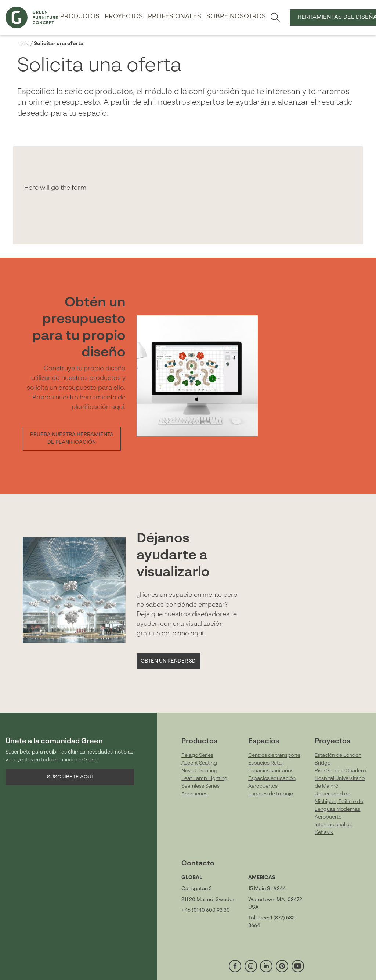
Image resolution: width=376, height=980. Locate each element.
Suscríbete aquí (70, 777)
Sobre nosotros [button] (236, 17)
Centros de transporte (274, 755)
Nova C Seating (199, 771)
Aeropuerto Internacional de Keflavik (334, 825)
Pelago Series (197, 755)
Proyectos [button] (124, 17)
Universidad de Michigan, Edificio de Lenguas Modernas (339, 802)
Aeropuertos (263, 786)
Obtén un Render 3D (168, 661)
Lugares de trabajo (271, 794)
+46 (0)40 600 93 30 (206, 910)
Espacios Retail (266, 763)
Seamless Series (200, 786)
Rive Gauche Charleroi (341, 771)
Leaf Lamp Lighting (205, 778)
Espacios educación (272, 778)
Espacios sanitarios (271, 771)
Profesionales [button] (175, 17)
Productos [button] (80, 17)
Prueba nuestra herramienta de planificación (72, 438)
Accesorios (194, 794)
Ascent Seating (199, 763)
